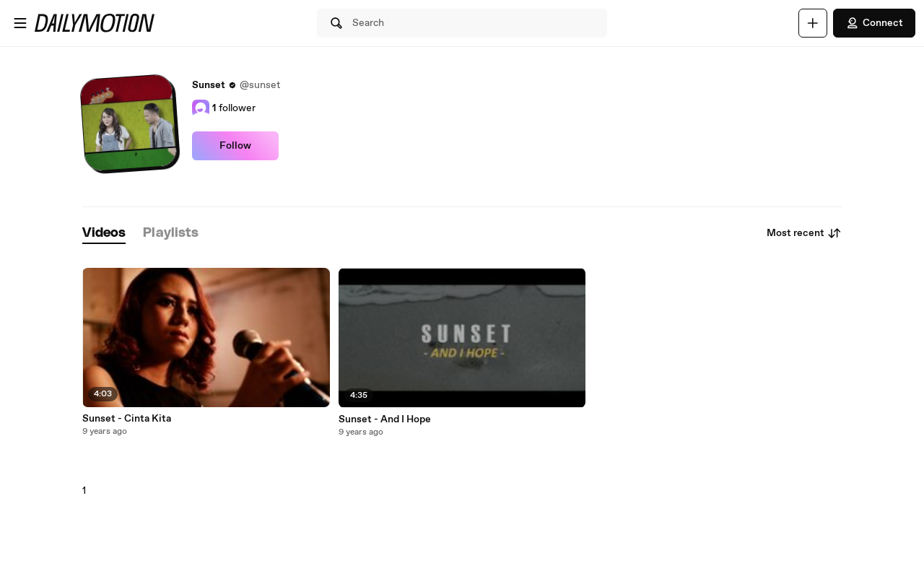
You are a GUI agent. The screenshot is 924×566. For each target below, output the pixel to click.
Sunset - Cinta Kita (127, 419)
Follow (235, 146)
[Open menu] (20, 23)
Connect (874, 23)
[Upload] (813, 23)
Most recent (804, 233)
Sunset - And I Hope (385, 419)
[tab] (104, 234)
